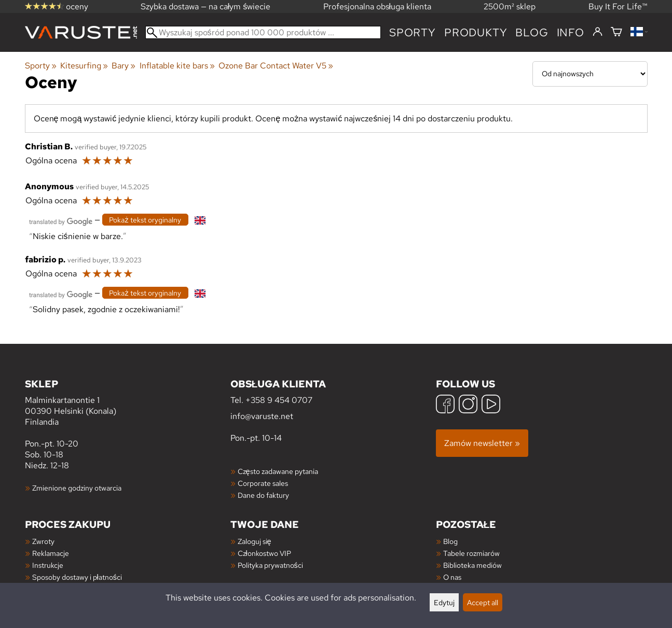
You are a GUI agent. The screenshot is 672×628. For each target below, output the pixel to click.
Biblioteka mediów (472, 565)
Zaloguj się (255, 541)
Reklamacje (51, 553)
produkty (476, 32)
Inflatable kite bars (177, 66)
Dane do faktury (263, 495)
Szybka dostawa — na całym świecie (206, 6)
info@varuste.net (262, 416)
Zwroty (43, 541)
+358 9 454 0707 (279, 400)
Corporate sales (263, 483)
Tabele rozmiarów (471, 553)
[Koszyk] (616, 32)
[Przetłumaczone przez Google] (61, 221)
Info (571, 32)
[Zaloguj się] (598, 32)
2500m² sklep (510, 6)
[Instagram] (468, 405)
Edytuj (444, 602)
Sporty (413, 32)
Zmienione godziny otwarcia (77, 488)
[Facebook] (445, 405)
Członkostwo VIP (264, 553)
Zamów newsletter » (482, 443)
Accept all (483, 602)
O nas (452, 577)
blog (532, 32)
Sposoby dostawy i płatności (77, 577)
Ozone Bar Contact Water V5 (276, 66)
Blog (450, 541)
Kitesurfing (84, 66)
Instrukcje (48, 565)
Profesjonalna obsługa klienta (378, 6)
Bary (124, 66)
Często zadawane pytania (278, 471)
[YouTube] (491, 405)
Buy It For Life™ (618, 6)
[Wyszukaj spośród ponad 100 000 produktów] (263, 32)
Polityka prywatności (270, 565)
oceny (57, 6)
